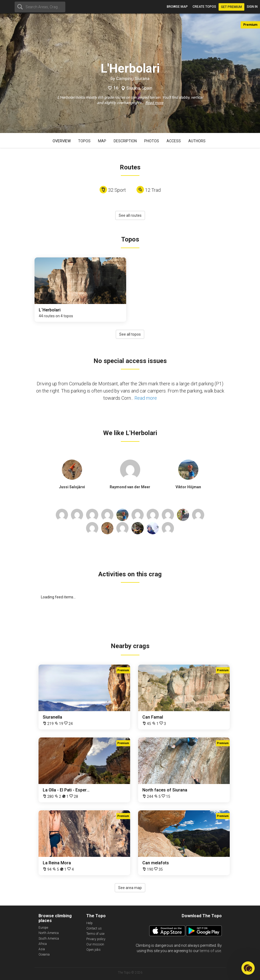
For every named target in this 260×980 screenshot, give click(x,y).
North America (49, 933)
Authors (197, 141)
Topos (84, 141)
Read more (154, 103)
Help (89, 923)
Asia (42, 949)
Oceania (44, 954)
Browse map (177, 7)
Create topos (204, 7)
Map (102, 141)
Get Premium (231, 7)
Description (125, 141)
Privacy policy (96, 939)
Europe (43, 928)
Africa (43, 944)
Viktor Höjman (188, 487)
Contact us (94, 928)
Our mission (95, 944)
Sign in (252, 7)
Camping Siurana (133, 79)
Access (174, 141)
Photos (152, 141)
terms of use (210, 951)
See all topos (130, 334)
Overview (62, 141)
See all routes (130, 215)
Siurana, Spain (139, 88)
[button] (248, 968)
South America (49, 939)
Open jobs (93, 950)
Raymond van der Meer (130, 487)
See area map (130, 888)
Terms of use (95, 934)
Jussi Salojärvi (72, 487)
